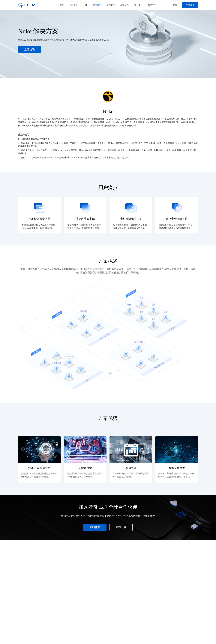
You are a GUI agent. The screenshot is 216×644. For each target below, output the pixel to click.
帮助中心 (152, 5)
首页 (62, 5)
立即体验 (95, 527)
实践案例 (111, 5)
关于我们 (138, 5)
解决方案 (97, 5)
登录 (175, 5)
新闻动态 (124, 5)
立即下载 (121, 527)
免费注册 (190, 5)
